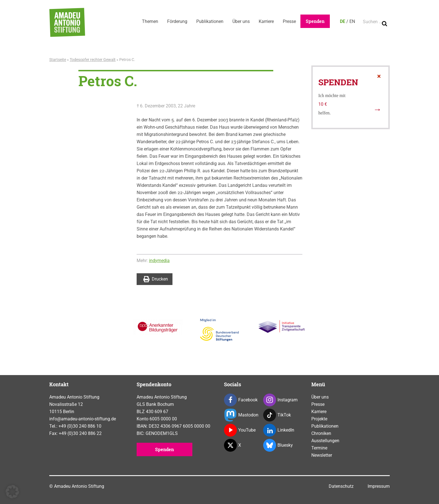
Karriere (266, 21)
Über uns (241, 21)
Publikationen (210, 21)
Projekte (319, 419)
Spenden (315, 21)
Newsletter (322, 455)
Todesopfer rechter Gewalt (93, 60)
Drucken (156, 279)
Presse (289, 21)
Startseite (58, 60)
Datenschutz (341, 486)
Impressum (379, 486)
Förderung (177, 21)
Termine (319, 448)
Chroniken (321, 433)
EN (352, 21)
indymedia (159, 261)
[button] (12, 492)
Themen (150, 21)
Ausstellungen (325, 441)
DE (343, 21)
